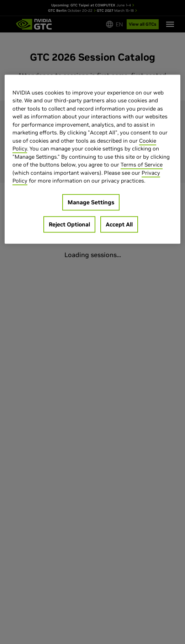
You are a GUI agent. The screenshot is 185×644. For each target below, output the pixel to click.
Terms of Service (142, 165)
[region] (92, 159)
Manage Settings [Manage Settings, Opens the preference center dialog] (91, 202)
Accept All (119, 224)
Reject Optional (69, 224)
